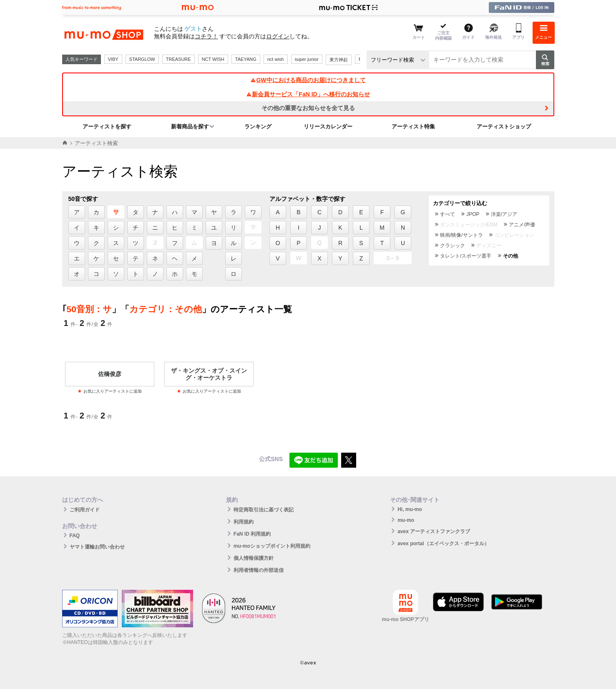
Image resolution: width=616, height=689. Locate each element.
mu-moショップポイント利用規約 (272, 546)
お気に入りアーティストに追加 (110, 391)
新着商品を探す (190, 127)
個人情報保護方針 (254, 558)
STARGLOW (142, 59)
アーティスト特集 (413, 127)
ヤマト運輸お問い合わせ (97, 547)
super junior (307, 59)
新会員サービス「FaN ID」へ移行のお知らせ (308, 94)
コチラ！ (206, 36)
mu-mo (406, 520)
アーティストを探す (107, 127)
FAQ (75, 536)
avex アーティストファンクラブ (434, 531)
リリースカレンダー (328, 127)
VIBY (113, 59)
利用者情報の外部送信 (259, 570)
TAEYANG (246, 59)
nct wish (276, 59)
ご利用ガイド (85, 510)
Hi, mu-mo (410, 509)
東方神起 (339, 60)
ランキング (258, 127)
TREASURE (179, 59)
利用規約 (244, 522)
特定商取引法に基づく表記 (264, 510)
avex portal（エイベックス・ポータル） (443, 544)
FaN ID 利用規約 (252, 534)
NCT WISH (213, 59)
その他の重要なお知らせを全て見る (308, 108)
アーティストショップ (504, 127)
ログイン (278, 36)
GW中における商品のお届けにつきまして (308, 80)
